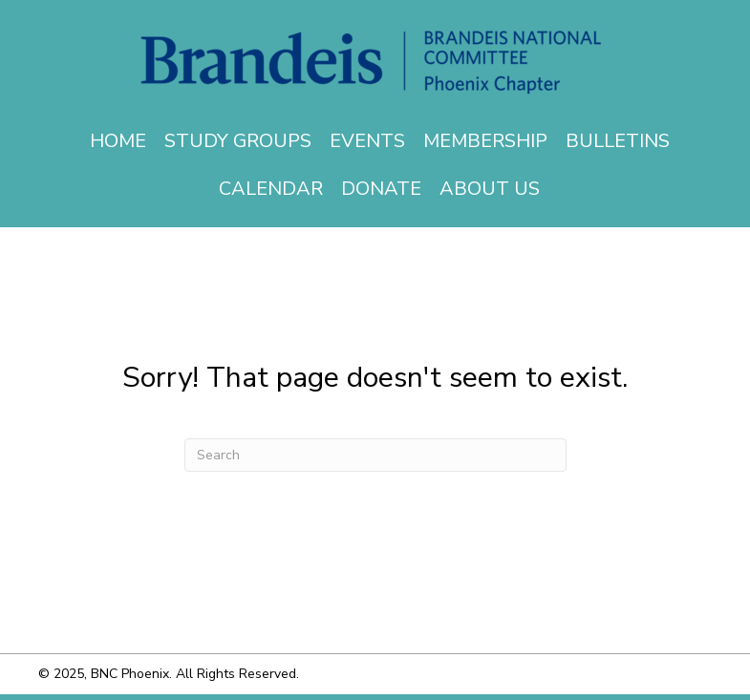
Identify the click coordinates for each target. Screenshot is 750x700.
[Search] (375, 455)
